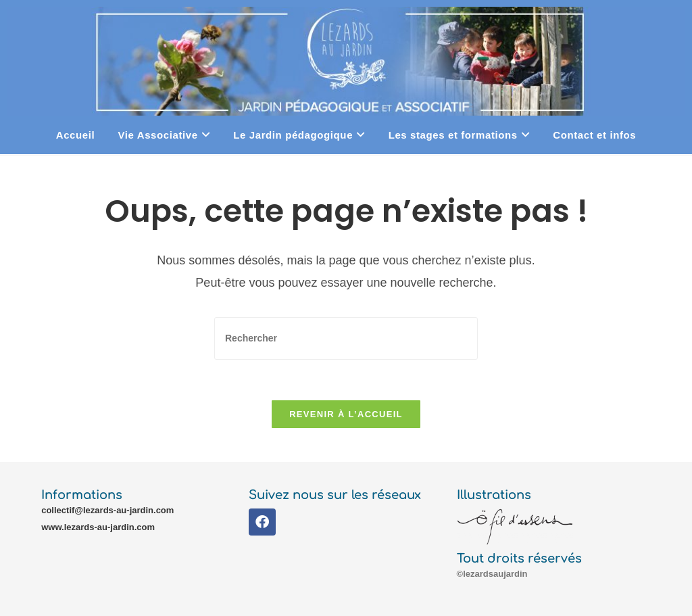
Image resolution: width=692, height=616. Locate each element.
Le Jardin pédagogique (299, 135)
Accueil (76, 135)
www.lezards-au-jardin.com (98, 527)
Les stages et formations (460, 135)
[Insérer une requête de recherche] (346, 338)
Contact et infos (594, 135)
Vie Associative (164, 135)
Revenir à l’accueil (346, 414)
